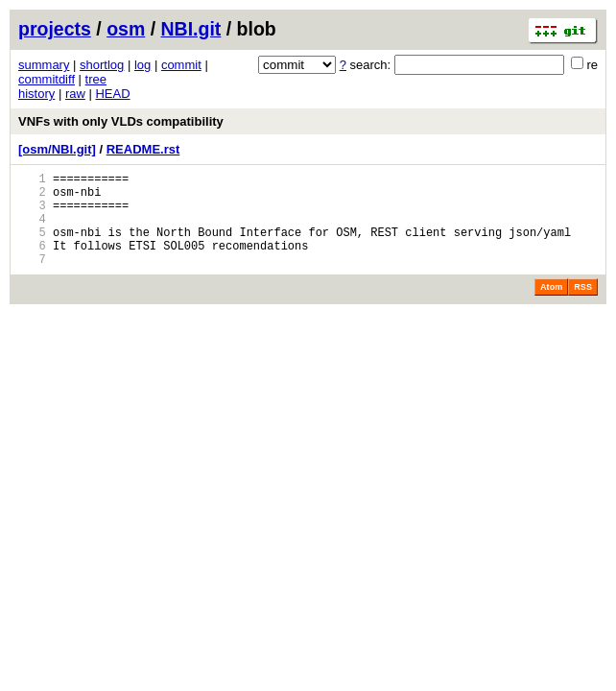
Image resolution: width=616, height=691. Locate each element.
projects (55, 29)
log (142, 65)
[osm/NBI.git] (57, 149)
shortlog (102, 65)
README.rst (143, 149)
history (36, 94)
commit (181, 65)
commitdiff (47, 79)
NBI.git (191, 29)
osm (126, 29)
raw (75, 94)
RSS (583, 307)
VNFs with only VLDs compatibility (121, 121)
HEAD (112, 94)
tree (96, 79)
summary (44, 65)
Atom (551, 307)
